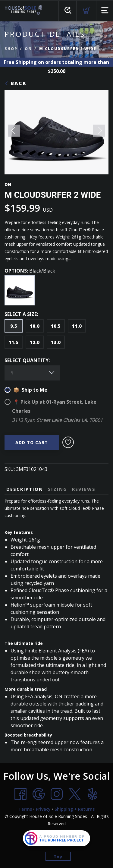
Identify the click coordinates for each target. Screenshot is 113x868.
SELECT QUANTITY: (27, 360)
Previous (14, 132)
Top (58, 856)
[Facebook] (20, 794)
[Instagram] (57, 794)
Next (99, 132)
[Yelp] (93, 794)
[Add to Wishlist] (68, 442)
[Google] (39, 794)
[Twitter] (75, 794)
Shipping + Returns (75, 809)
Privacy (43, 809)
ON (28, 49)
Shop (11, 49)
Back (16, 83)
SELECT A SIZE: (21, 314)
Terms (25, 809)
